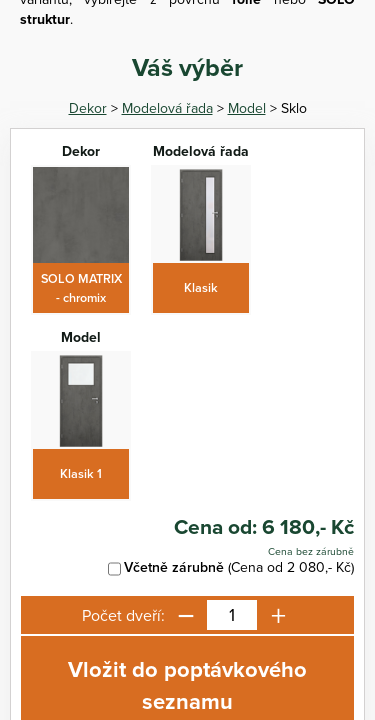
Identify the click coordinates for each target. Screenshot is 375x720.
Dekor (88, 108)
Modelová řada (167, 108)
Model (247, 108)
